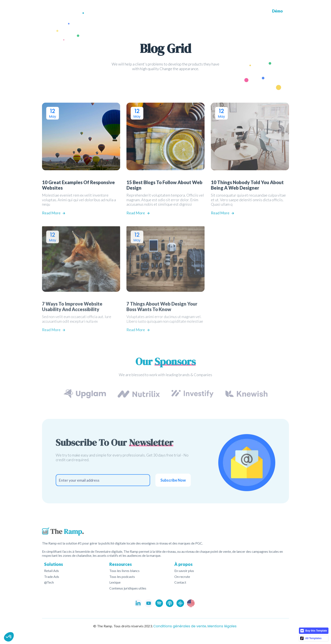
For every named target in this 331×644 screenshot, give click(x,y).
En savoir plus (184, 571)
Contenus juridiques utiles (128, 588)
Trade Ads (52, 577)
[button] (173, 11)
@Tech (49, 582)
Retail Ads (52, 571)
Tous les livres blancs (124, 571)
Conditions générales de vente (180, 626)
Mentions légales (222, 626)
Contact (180, 582)
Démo (277, 11)
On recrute (182, 577)
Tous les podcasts (122, 577)
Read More (54, 223)
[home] (63, 11)
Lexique (115, 582)
